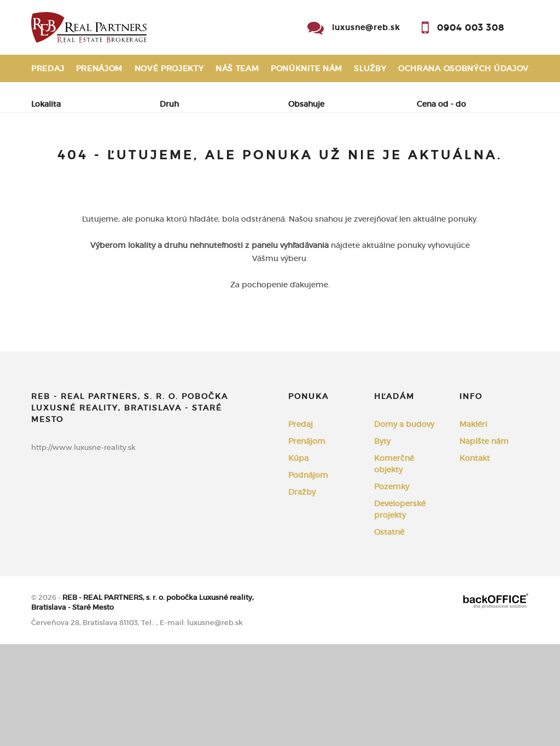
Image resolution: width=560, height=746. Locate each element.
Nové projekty (169, 68)
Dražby (302, 594)
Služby (370, 68)
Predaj (48, 68)
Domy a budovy (404, 526)
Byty (382, 543)
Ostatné (389, 634)
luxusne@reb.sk (366, 27)
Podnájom (67, 185)
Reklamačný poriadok (85, 96)
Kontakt (509, 96)
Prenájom (100, 68)
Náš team (237, 68)
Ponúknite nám (307, 68)
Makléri (473, 526)
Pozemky (392, 588)
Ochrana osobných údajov (463, 68)
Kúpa (182, 159)
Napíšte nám (484, 543)
